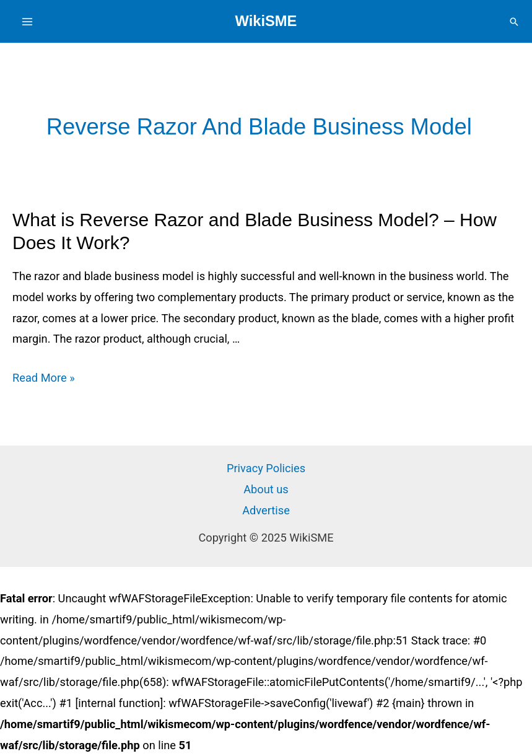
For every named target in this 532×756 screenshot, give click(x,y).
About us (266, 489)
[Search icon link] (514, 22)
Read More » (44, 378)
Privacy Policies (266, 468)
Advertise (266, 510)
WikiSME (266, 21)
